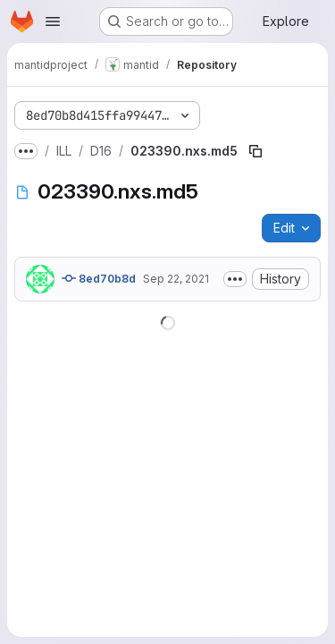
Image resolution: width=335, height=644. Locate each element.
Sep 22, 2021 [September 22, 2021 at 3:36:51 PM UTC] (176, 279)
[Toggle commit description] (235, 279)
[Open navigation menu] (53, 21)
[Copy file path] (255, 151)
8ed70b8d (99, 278)
